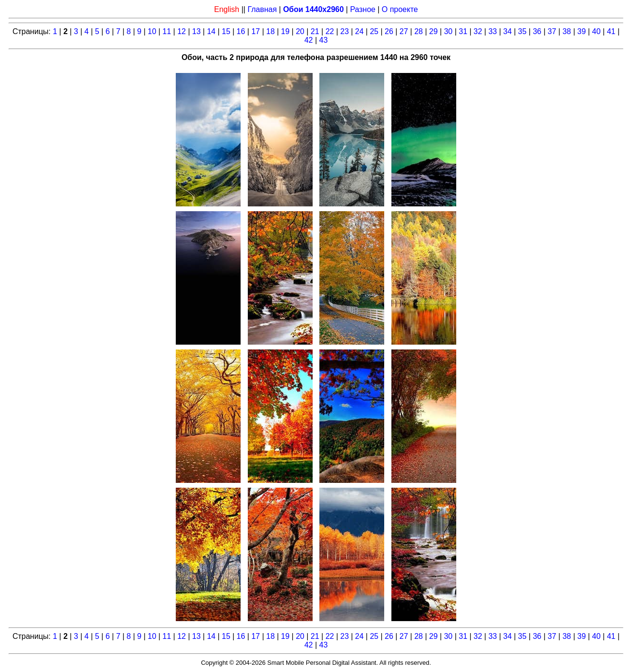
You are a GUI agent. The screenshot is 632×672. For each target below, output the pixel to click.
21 (315, 31)
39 (582, 31)
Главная (262, 9)
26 (389, 31)
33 (493, 31)
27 (404, 31)
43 (324, 40)
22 (330, 31)
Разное (363, 9)
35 (523, 31)
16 (241, 31)
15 (226, 31)
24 (359, 31)
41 (611, 31)
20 (300, 31)
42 (309, 40)
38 (567, 31)
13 (196, 31)
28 (419, 31)
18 (270, 31)
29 (434, 31)
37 (552, 31)
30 (448, 31)
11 (167, 31)
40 (596, 31)
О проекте (400, 9)
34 (508, 31)
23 (344, 31)
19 (285, 31)
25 (374, 31)
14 (211, 31)
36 (537, 31)
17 (255, 31)
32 (478, 31)
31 (463, 31)
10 (152, 31)
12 (182, 31)
